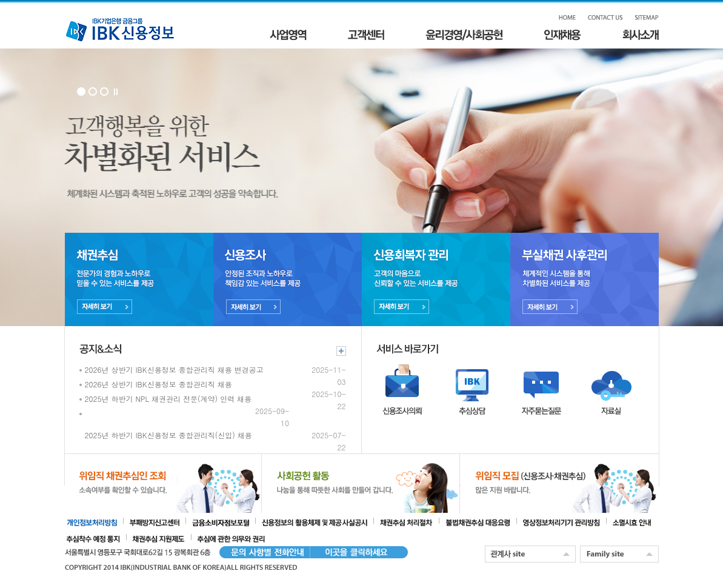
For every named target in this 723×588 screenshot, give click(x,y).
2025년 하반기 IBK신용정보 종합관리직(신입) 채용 (168, 435)
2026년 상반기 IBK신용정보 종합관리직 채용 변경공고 (174, 369)
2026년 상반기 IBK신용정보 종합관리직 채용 (158, 384)
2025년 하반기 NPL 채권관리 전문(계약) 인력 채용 (168, 399)
